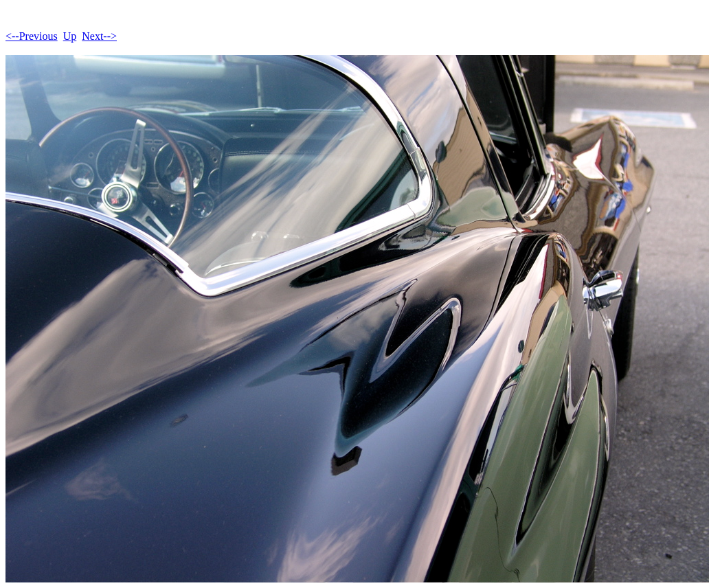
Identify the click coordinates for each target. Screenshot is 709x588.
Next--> (99, 36)
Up (70, 36)
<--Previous (32, 36)
